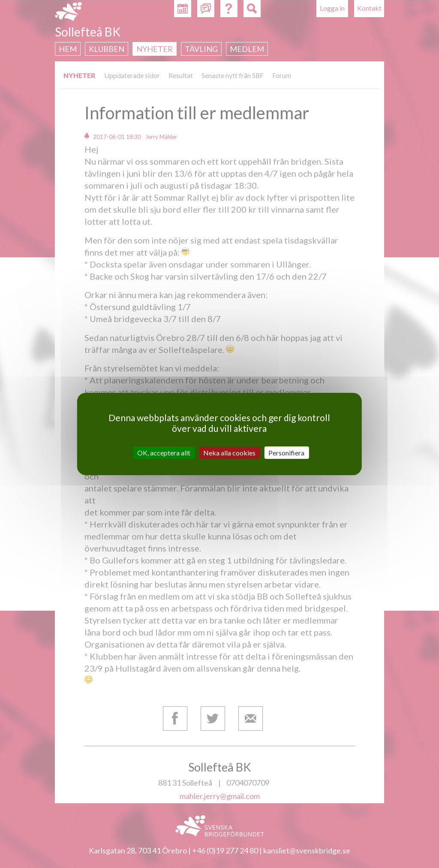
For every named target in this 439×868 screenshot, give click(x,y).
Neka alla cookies (229, 453)
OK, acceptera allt (164, 453)
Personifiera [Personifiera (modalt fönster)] (286, 453)
